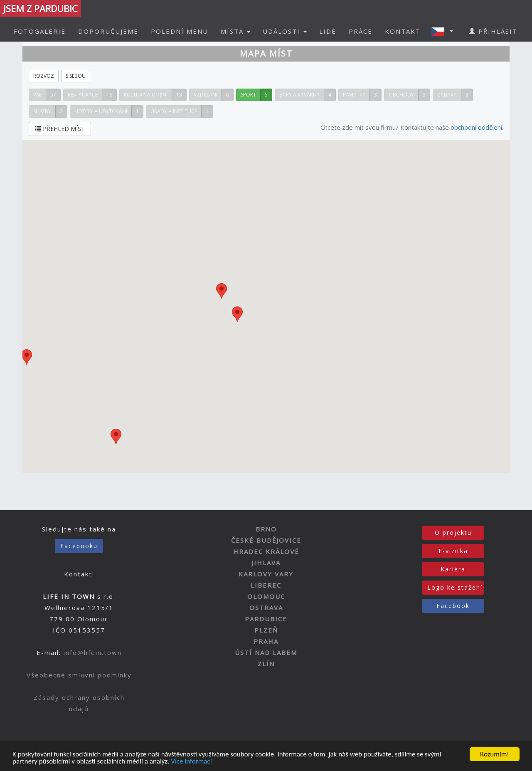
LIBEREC (266, 585)
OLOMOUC (266, 596)
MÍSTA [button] (235, 31)
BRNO (266, 529)
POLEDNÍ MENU (180, 31)
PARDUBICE (266, 619)
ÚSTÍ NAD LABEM (266, 652)
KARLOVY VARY (266, 574)
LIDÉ (328, 31)
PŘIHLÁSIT (493, 31)
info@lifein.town (93, 652)
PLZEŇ (266, 630)
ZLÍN (266, 664)
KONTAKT (403, 31)
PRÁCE (361, 31)
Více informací (191, 762)
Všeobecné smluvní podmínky (79, 675)
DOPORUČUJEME (108, 31)
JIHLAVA (266, 563)
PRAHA (266, 641)
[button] (445, 31)
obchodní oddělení (476, 127)
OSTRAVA (266, 608)
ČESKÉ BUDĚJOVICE (266, 540)
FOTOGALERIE (40, 31)
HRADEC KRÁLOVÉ (266, 551)
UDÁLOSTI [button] (285, 31)
